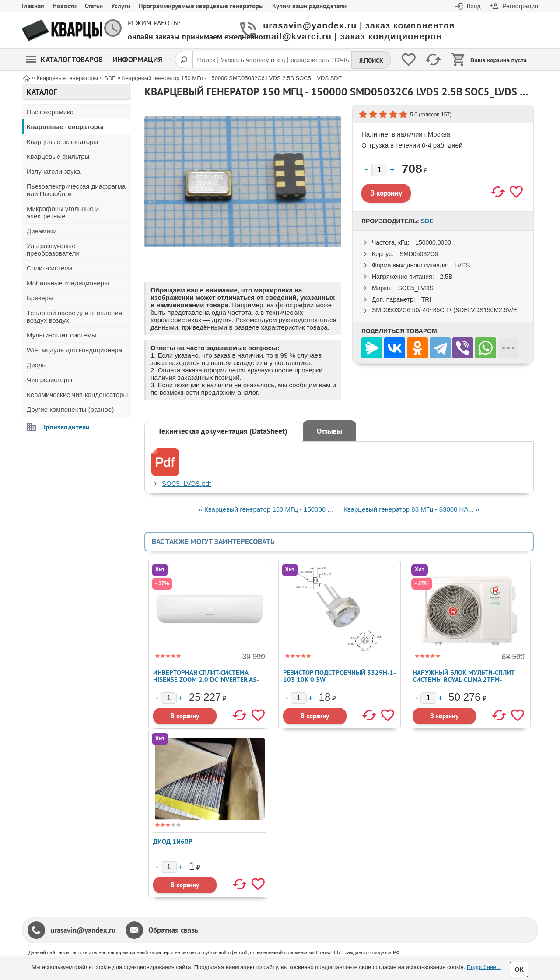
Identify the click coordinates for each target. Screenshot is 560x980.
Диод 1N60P (173, 841)
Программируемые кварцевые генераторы (201, 6)
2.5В (446, 277)
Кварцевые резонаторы (62, 142)
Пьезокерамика (50, 112)
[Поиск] (184, 60)
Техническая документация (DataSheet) (223, 431)
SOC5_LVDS (415, 288)
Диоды (37, 365)
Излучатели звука (54, 171)
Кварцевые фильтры (58, 156)
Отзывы (329, 431)
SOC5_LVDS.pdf (186, 483)
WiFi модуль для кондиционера (74, 350)
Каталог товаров (65, 60)
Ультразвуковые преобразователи (53, 249)
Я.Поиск (371, 60)
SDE (427, 221)
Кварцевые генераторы (65, 127)
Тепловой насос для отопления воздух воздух (74, 316)
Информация (137, 60)
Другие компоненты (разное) (70, 409)
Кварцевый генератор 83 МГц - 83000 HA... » (411, 509)
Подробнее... (484, 967)
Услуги (121, 6)
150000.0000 (433, 242)
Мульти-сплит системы (61, 335)
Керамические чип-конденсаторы (77, 395)
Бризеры (40, 298)
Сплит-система (50, 268)
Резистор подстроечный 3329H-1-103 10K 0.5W (339, 676)
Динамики (42, 231)
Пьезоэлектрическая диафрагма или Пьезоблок (76, 190)
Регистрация (520, 6)
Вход (474, 6)
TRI (426, 299)
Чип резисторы (49, 380)
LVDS (462, 265)
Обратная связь (173, 930)
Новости (65, 6)
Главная (33, 6)
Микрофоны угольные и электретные (63, 212)
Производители (65, 427)
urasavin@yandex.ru (83, 930)
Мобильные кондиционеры (68, 283)
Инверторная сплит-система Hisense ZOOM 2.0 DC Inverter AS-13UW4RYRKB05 (206, 680)
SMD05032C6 (419, 254)
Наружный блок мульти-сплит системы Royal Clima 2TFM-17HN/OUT (464, 680)
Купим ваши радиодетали (309, 6)
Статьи (94, 6)
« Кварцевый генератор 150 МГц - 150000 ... (266, 509)
